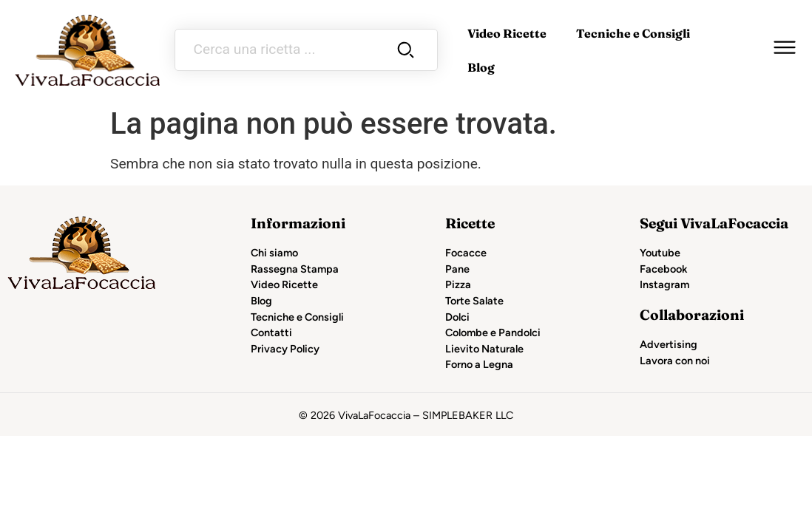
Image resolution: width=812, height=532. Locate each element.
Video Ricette (507, 33)
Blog (481, 67)
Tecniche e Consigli (633, 33)
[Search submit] (406, 50)
